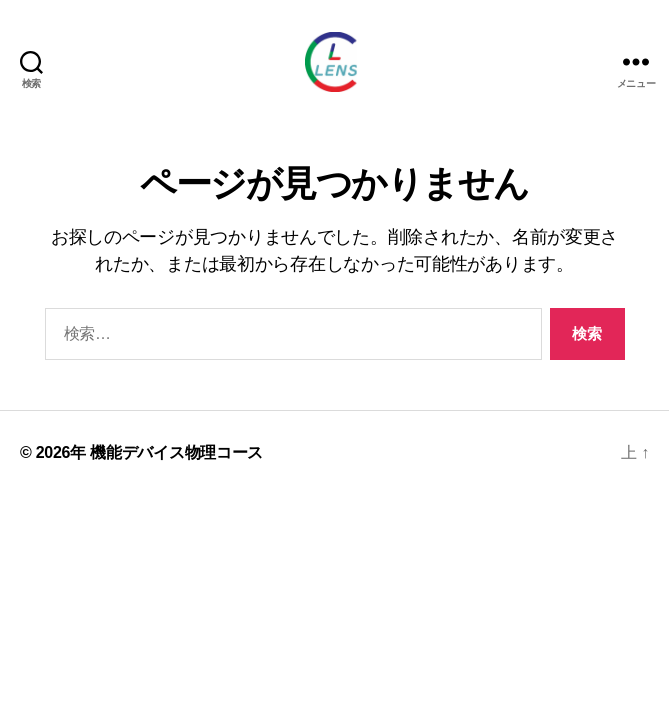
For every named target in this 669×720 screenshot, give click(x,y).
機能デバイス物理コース (176, 452)
